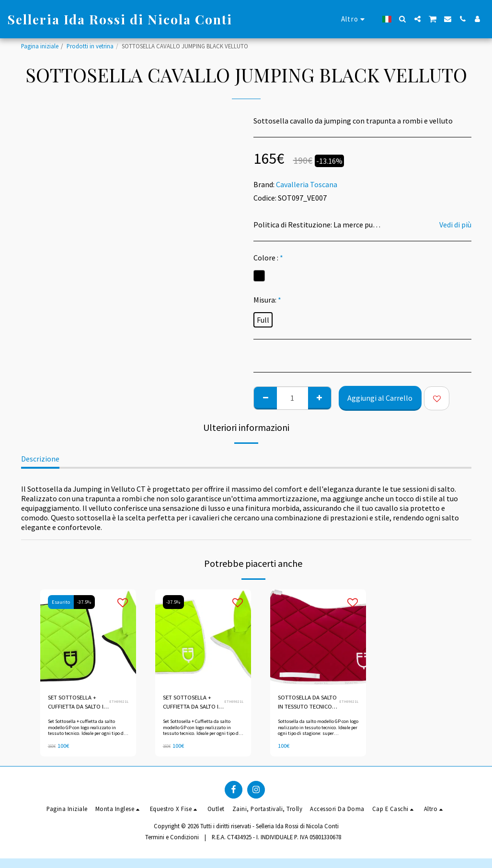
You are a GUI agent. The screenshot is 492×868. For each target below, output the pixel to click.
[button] (403, 19)
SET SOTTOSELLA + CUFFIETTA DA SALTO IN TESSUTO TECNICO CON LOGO (78, 702)
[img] (203, 637)
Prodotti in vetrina (90, 46)
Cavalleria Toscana (307, 184)
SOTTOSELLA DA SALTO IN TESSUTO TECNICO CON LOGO (307, 702)
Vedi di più (455, 225)
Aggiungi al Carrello (380, 398)
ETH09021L (119, 701)
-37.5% (85, 602)
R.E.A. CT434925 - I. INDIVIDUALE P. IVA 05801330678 (276, 837)
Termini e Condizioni (172, 837)
